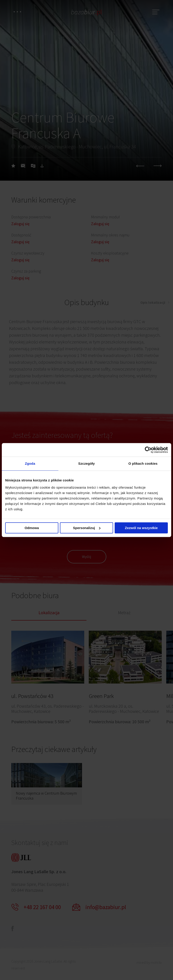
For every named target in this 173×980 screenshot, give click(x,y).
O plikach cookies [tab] (143, 463)
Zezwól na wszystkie (141, 528)
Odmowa (32, 528)
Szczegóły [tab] (86, 463)
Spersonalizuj (87, 528)
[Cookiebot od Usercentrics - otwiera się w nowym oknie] (148, 450)
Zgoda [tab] (30, 463)
